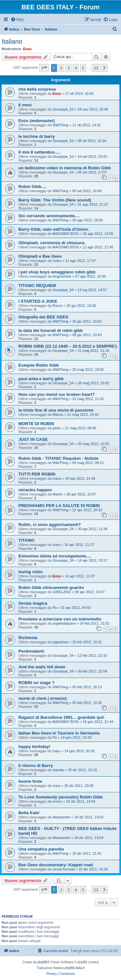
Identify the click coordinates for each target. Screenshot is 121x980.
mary (56, 545)
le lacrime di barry (37, 136)
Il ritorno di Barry (36, 766)
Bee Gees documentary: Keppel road (56, 865)
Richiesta (28, 638)
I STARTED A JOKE (38, 301)
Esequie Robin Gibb (39, 365)
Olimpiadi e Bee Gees (40, 256)
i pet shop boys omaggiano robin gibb (57, 272)
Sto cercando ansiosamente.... (49, 216)
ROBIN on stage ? (36, 683)
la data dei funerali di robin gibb (50, 330)
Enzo (27, 49)
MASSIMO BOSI (66, 234)
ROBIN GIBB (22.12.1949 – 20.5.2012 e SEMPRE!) (68, 346)
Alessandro (61, 817)
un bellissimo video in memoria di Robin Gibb (65, 168)
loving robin (30, 572)
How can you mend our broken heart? (57, 394)
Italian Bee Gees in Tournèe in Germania (59, 733)
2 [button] (61, 68)
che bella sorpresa (37, 89)
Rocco (58, 306)
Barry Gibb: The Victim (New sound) (55, 200)
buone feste (30, 781)
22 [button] (96, 68)
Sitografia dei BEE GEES (43, 317)
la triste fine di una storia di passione (56, 410)
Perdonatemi (31, 651)
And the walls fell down (42, 667)
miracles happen (35, 490)
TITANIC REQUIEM (37, 285)
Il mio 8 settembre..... (39, 152)
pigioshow (60, 642)
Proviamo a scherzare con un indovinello (60, 619)
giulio (57, 428)
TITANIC (27, 540)
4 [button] (76, 68)
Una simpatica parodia (41, 849)
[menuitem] (17, 20)
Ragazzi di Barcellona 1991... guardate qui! (61, 717)
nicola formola (64, 869)
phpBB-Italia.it (75, 968)
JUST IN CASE (33, 439)
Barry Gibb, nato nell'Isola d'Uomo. (54, 229)
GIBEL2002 (62, 592)
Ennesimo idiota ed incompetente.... (55, 556)
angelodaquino (64, 623)
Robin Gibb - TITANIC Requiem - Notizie (58, 458)
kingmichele (62, 276)
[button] (44, 68)
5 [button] (83, 68)
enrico (57, 801)
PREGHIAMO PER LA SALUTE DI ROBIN (59, 506)
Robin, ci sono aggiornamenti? (50, 525)
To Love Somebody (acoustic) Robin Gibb (60, 797)
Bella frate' (29, 813)
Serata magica (33, 603)
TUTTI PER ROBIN (37, 474)
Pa (55, 608)
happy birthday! (34, 747)
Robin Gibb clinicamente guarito (51, 588)
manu (57, 261)
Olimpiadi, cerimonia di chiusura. (52, 243)
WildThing (60, 125)
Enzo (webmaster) (37, 121)
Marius (58, 414)
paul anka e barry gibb (41, 379)
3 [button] (69, 68)
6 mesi (25, 105)
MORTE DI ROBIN (36, 424)
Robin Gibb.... (32, 187)
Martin (58, 494)
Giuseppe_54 (63, 109)
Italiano (12, 41)
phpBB (42, 962)
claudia (58, 770)
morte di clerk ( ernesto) (43, 698)
